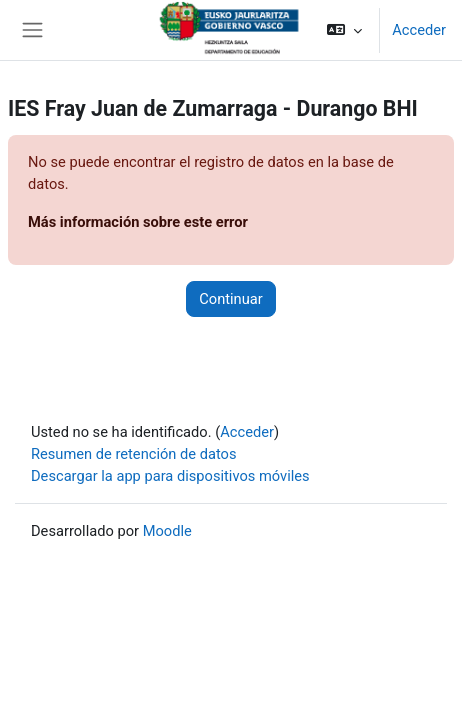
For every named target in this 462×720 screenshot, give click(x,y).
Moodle (167, 531)
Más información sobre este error (138, 222)
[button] (344, 30)
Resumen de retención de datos (134, 454)
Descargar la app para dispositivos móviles (170, 476)
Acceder (419, 30)
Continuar (230, 299)
